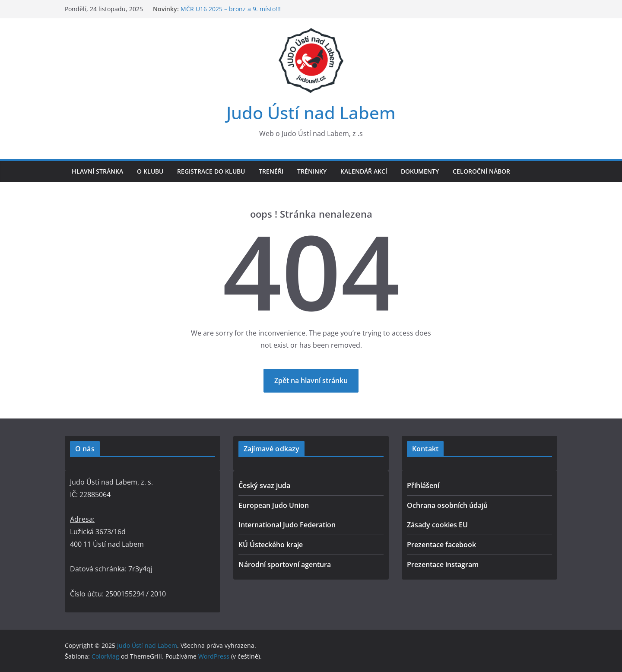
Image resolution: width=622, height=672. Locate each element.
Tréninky (312, 171)
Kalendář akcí (364, 171)
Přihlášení (423, 485)
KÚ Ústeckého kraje (271, 545)
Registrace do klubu (211, 171)
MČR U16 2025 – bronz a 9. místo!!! (231, 9)
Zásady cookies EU (437, 525)
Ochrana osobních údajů (447, 505)
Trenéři (271, 171)
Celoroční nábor (481, 171)
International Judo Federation (287, 525)
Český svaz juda (264, 485)
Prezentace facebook (441, 545)
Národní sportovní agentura (285, 564)
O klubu (150, 171)
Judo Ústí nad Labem (311, 113)
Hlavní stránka (97, 171)
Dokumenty (420, 171)
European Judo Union (274, 505)
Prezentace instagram (443, 564)
